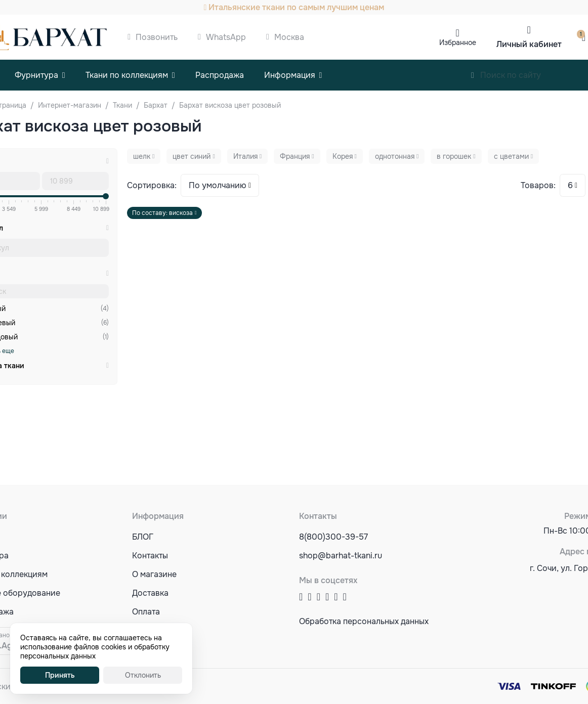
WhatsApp (226, 37)
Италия (245, 156)
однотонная (395, 156)
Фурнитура (36, 75)
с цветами (511, 156)
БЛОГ (143, 537)
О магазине (154, 574)
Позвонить (157, 37)
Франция (295, 156)
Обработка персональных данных (364, 621)
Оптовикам (154, 630)
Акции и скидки (162, 649)
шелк (142, 156)
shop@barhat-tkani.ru (341, 556)
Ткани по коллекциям (127, 75)
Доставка (150, 593)
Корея (343, 156)
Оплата (146, 612)
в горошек (454, 156)
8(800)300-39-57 (333, 537)
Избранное (458, 42)
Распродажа (220, 75)
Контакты (150, 556)
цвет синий (192, 156)
